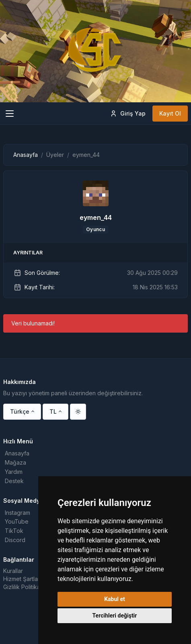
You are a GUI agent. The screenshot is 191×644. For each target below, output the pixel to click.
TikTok (14, 531)
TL (53, 411)
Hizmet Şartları (22, 579)
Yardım (14, 472)
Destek (14, 481)
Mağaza (15, 462)
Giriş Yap (128, 114)
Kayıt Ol (170, 113)
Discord (15, 540)
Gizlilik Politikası (24, 587)
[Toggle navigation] (10, 114)
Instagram (17, 513)
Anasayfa (26, 155)
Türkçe (20, 411)
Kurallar (13, 571)
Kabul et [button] (115, 599)
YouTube (17, 521)
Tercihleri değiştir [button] (115, 616)
